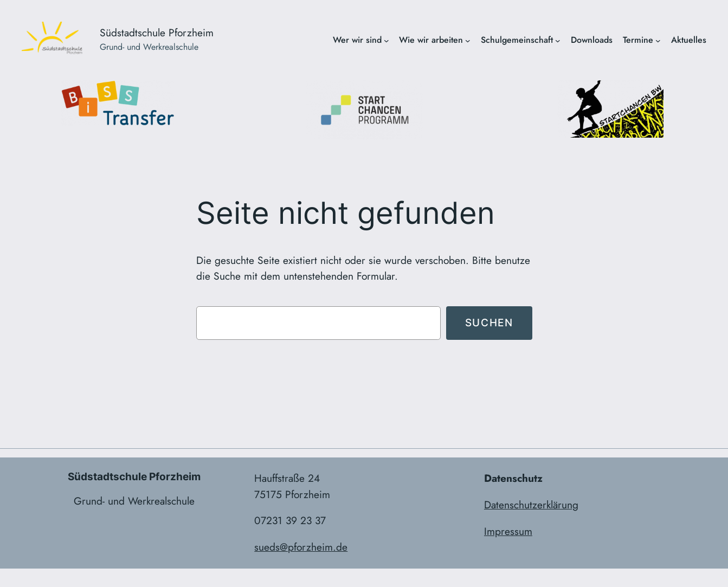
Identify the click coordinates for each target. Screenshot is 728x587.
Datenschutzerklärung (531, 505)
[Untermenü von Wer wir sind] (386, 40)
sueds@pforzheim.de (301, 547)
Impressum (508, 531)
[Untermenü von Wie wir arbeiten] (468, 40)
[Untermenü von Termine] (658, 40)
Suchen (489, 322)
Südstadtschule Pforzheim (157, 33)
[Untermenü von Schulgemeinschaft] (558, 40)
